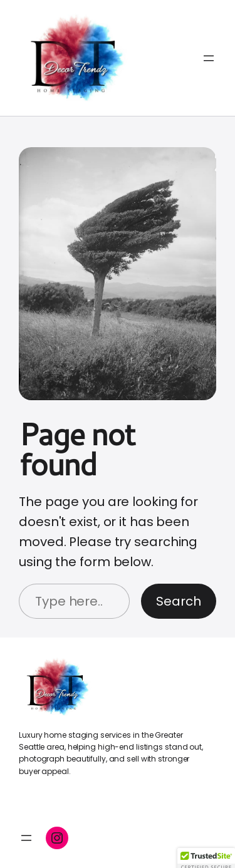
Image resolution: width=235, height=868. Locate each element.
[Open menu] (209, 58)
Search (179, 601)
